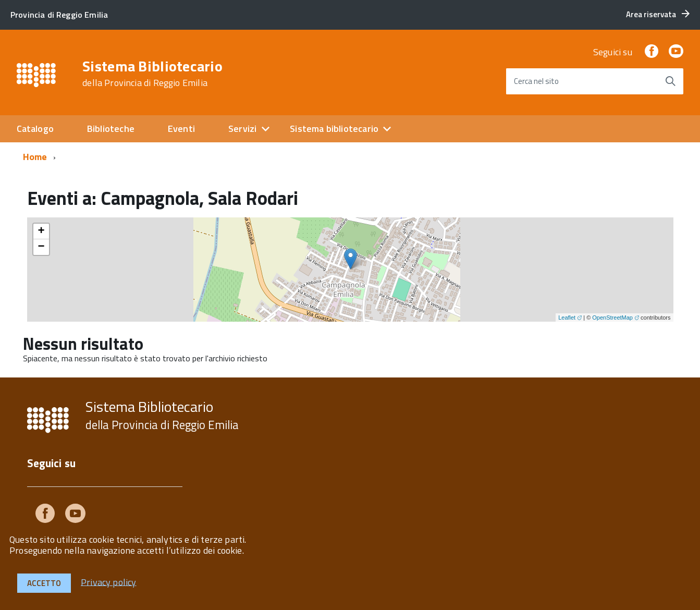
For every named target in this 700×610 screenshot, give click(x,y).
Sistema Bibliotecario (152, 74)
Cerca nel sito (536, 81)
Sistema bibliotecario (334, 129)
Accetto (44, 583)
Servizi (242, 129)
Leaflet (567, 318)
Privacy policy (109, 582)
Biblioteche (111, 129)
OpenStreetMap (612, 318)
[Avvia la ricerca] (670, 81)
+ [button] (41, 231)
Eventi (181, 129)
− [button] (41, 247)
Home (35, 157)
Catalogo (35, 129)
